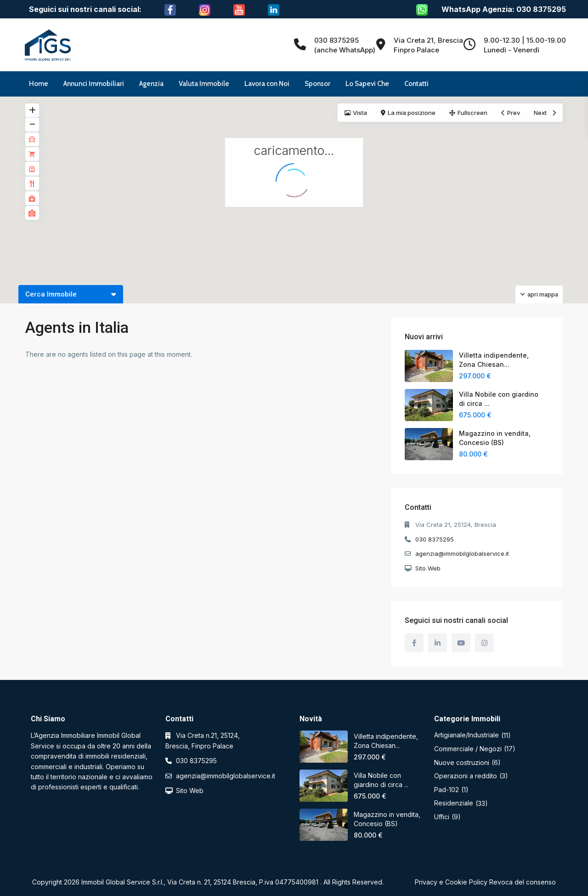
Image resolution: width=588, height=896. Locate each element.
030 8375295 (435, 539)
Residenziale (454, 803)
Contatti (416, 84)
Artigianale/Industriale (466, 735)
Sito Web (428, 568)
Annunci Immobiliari (94, 84)
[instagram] (484, 643)
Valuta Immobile (204, 84)
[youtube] (461, 643)
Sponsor (317, 84)
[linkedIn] (438, 643)
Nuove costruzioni (462, 762)
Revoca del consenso (523, 882)
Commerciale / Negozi (468, 749)
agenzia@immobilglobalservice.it (462, 554)
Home (39, 84)
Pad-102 (447, 790)
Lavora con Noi (267, 84)
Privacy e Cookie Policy (451, 882)
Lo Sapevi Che (367, 84)
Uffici (442, 817)
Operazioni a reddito (466, 776)
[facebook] (414, 643)
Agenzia (151, 84)
